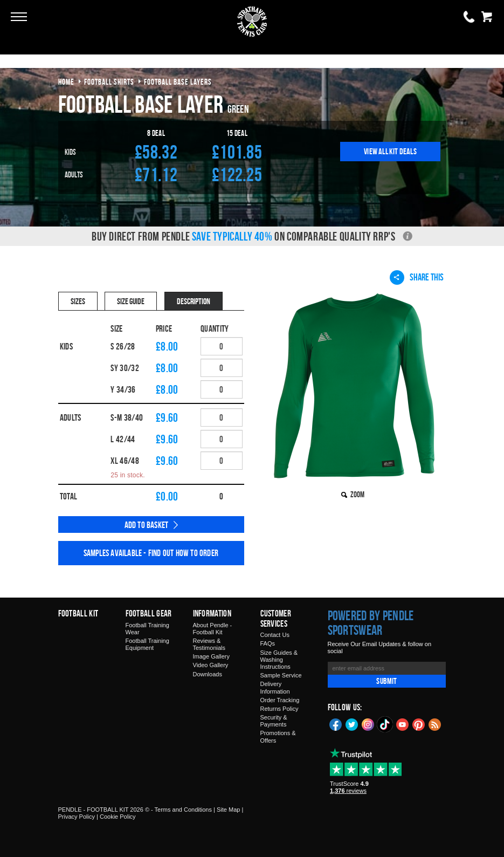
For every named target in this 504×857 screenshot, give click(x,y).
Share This (417, 277)
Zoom (357, 494)
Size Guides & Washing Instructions (279, 660)
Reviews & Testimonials (209, 644)
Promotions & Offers (278, 736)
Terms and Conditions (183, 810)
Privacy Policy (77, 817)
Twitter (352, 724)
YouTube (403, 724)
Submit (386, 681)
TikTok (385, 724)
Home (66, 82)
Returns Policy (279, 709)
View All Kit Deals (390, 151)
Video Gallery (211, 665)
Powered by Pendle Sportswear (371, 623)
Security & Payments (274, 721)
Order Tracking (280, 700)
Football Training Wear (147, 629)
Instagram (368, 724)
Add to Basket (147, 525)
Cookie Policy (118, 817)
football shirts (109, 82)
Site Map (228, 810)
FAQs (268, 643)
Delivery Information (275, 687)
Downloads (208, 674)
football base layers (178, 82)
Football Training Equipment (147, 644)
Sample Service (281, 675)
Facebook (336, 724)
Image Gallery (211, 656)
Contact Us (275, 635)
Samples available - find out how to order (151, 553)
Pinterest (419, 724)
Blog (435, 724)
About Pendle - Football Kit (213, 629)
